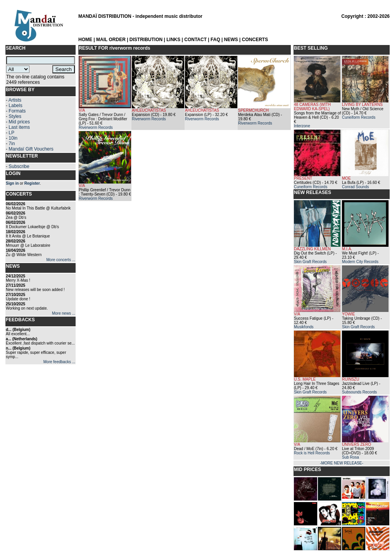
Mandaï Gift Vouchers (31, 149)
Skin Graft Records (310, 262)
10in (13, 138)
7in (12, 144)
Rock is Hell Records (312, 453)
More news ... (64, 313)
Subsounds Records (359, 392)
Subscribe (19, 166)
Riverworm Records (96, 127)
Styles (15, 116)
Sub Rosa (351, 457)
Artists (15, 100)
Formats (17, 111)
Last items (19, 127)
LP (11, 133)
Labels (15, 106)
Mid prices (19, 122)
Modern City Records (360, 262)
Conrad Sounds (356, 187)
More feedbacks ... (59, 362)
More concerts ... (61, 260)
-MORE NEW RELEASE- (342, 463)
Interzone (302, 126)
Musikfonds (304, 327)
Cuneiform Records (359, 117)
